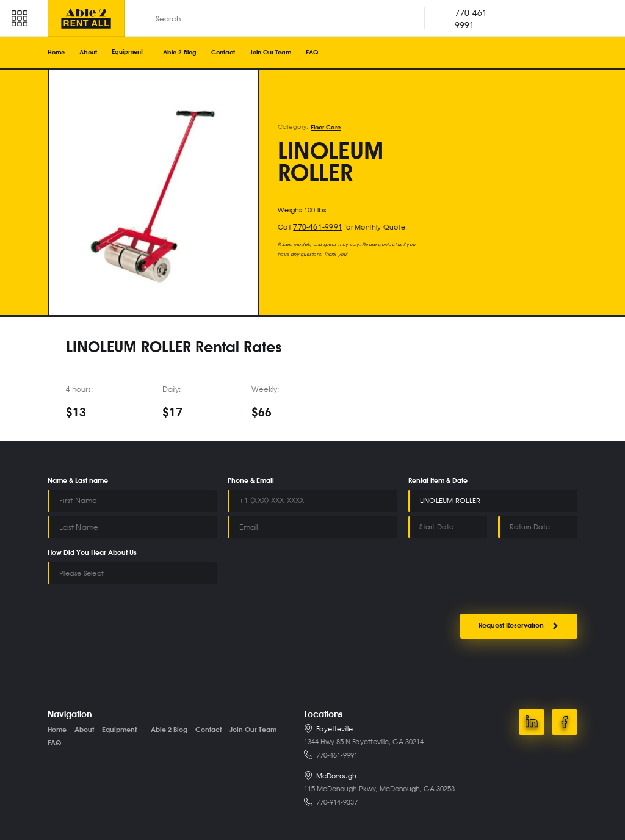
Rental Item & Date (438, 481)
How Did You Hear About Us (92, 552)
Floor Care (326, 127)
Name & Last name (78, 481)
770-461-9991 (315, 226)
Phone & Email (251, 481)
